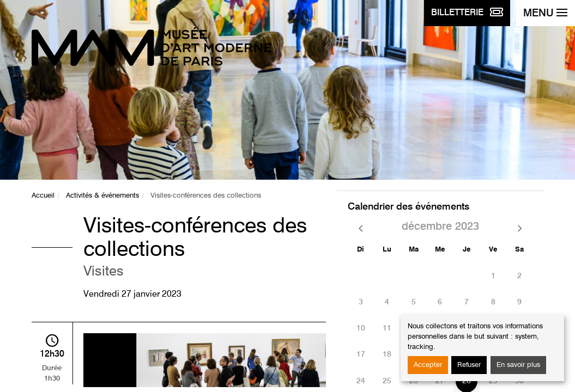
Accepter (428, 365)
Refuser (469, 365)
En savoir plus (518, 365)
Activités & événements (102, 196)
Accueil (43, 196)
